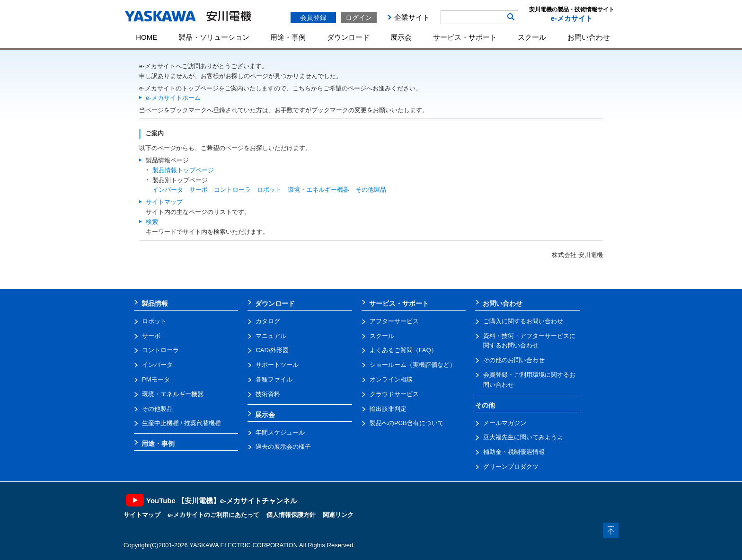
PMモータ (156, 379)
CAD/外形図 (272, 350)
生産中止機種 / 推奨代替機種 (181, 423)
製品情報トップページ (183, 170)
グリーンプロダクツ (511, 467)
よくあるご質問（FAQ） (403, 350)
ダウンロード (348, 37)
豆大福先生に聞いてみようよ (523, 437)
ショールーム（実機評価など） (413, 365)
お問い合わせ (589, 37)
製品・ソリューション (214, 37)
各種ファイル (274, 379)
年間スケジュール (280, 432)
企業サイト (412, 17)
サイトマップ (164, 202)
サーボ (199, 190)
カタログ (268, 321)
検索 (152, 222)
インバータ (168, 190)
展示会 (401, 37)
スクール (532, 37)
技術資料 (268, 394)
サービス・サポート (465, 37)
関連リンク (338, 515)
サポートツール (277, 365)
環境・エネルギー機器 (318, 190)
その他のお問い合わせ (514, 360)
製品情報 (155, 303)
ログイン (359, 18)
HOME (146, 37)
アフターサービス (394, 321)
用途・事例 (288, 37)
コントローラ (232, 190)
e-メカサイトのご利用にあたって (213, 515)
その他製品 (371, 190)
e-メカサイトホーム (173, 98)
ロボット (269, 190)
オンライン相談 (391, 379)
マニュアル (271, 336)
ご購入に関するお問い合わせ (523, 321)
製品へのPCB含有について (407, 423)
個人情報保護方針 (291, 515)
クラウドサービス (394, 394)
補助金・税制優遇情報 (514, 452)
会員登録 (313, 18)
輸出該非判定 (388, 409)
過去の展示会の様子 (283, 447)
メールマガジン (505, 423)
